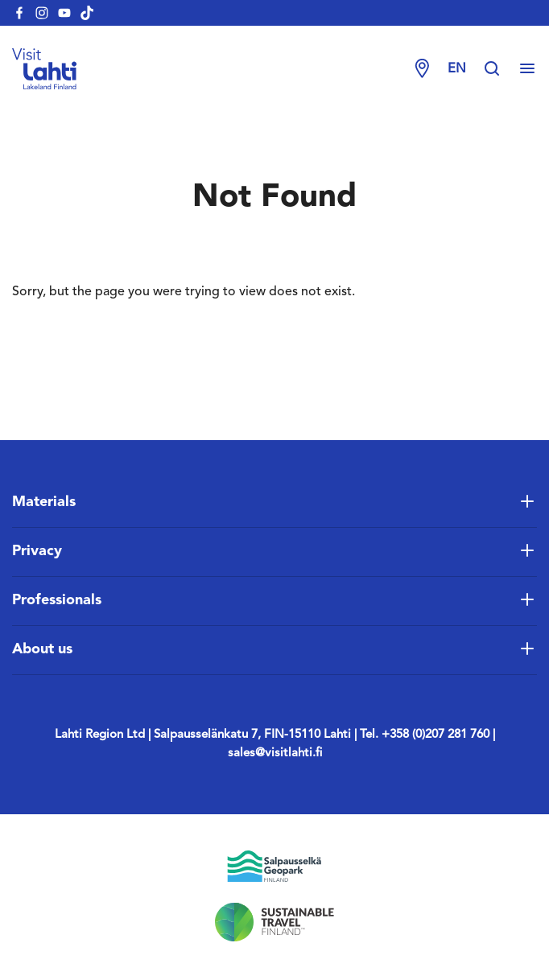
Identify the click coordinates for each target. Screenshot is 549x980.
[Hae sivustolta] (500, 69)
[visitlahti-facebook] (19, 13)
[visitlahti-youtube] (64, 13)
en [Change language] (457, 69)
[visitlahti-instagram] (42, 13)
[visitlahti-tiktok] (87, 13)
